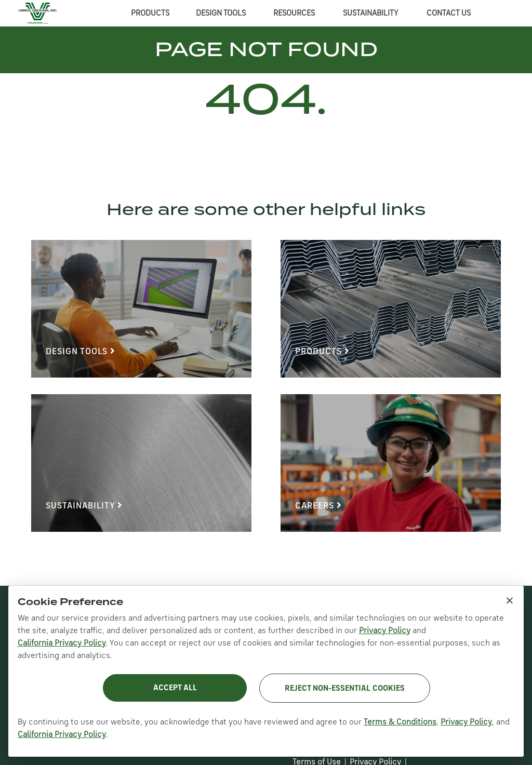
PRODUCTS (150, 14)
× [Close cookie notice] (510, 600)
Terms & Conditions (400, 722)
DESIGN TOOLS (221, 14)
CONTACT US (449, 14)
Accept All (175, 688)
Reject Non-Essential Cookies (345, 689)
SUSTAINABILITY (371, 14)
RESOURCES (294, 14)
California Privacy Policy (62, 643)
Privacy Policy (385, 631)
